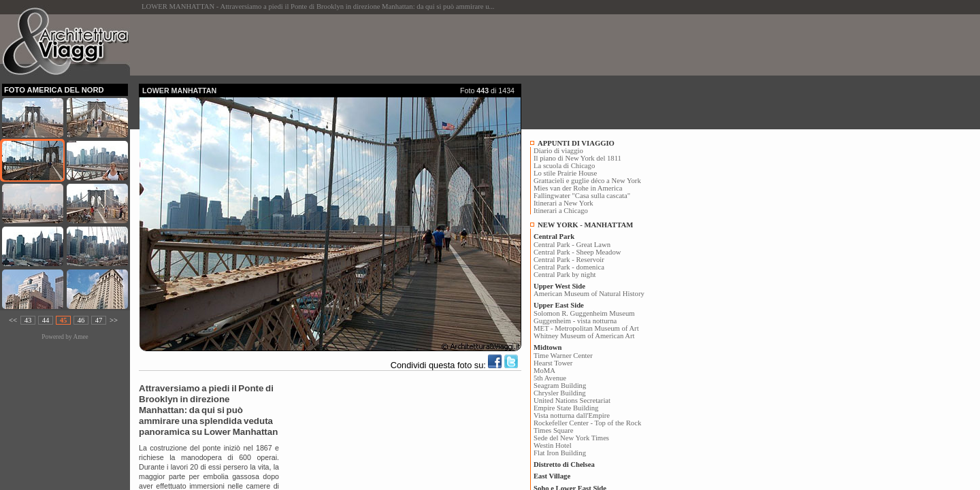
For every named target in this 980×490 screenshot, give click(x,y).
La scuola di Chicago (564, 166)
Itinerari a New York (563, 203)
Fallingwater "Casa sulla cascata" (582, 196)
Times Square (554, 430)
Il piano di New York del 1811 (577, 158)
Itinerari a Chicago (561, 211)
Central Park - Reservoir (569, 260)
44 (46, 320)
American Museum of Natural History (589, 294)
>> (114, 320)
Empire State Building (566, 408)
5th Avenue (550, 378)
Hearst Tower (553, 363)
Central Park (554, 236)
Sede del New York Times (571, 438)
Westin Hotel (553, 445)
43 (28, 320)
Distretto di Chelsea (564, 464)
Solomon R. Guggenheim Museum (584, 313)
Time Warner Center (563, 356)
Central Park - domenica (569, 267)
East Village (552, 476)
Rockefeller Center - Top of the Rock (587, 423)
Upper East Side (559, 305)
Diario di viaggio (558, 151)
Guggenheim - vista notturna (575, 321)
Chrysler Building (560, 393)
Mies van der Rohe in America (578, 188)
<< (13, 320)
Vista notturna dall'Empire (572, 415)
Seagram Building (560, 386)
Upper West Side (559, 286)
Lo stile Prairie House (565, 173)
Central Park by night (565, 275)
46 (81, 320)
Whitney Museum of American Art (584, 336)
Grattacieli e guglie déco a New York (587, 181)
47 (99, 320)
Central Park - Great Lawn (572, 245)
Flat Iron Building (560, 453)
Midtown (548, 347)
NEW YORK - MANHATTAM (585, 225)
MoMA (544, 371)
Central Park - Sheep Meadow (577, 252)
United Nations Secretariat (572, 401)
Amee (80, 337)
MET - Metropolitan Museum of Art (586, 328)
